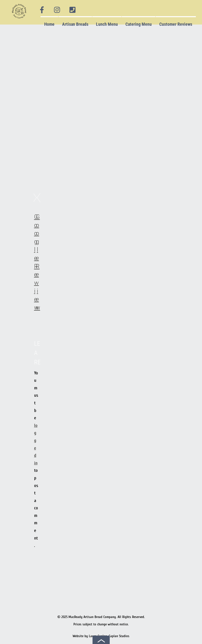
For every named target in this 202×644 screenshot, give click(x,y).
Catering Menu (139, 24)
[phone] (72, 10)
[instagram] (57, 10)
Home (49, 24)
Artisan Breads (75, 24)
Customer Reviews (176, 24)
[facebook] (42, 10)
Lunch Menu (107, 24)
